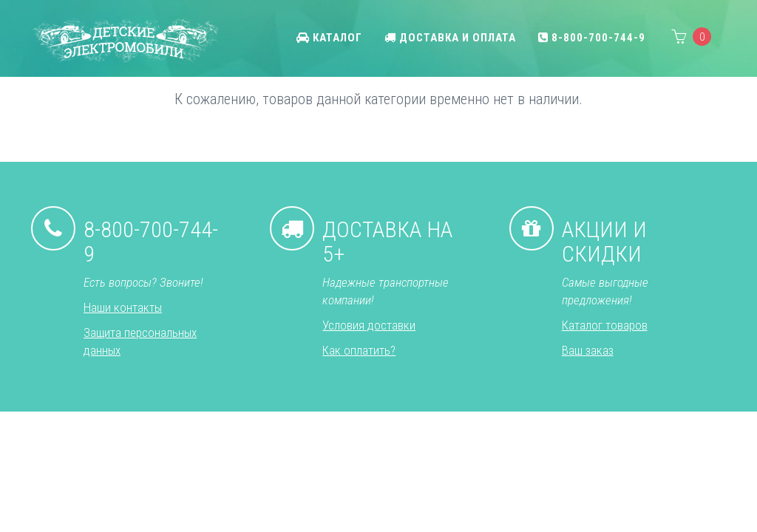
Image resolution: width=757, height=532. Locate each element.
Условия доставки (369, 325)
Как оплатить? (359, 350)
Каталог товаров (605, 325)
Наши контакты (123, 307)
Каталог (329, 38)
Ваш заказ (588, 350)
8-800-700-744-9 (592, 38)
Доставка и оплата (450, 38)
